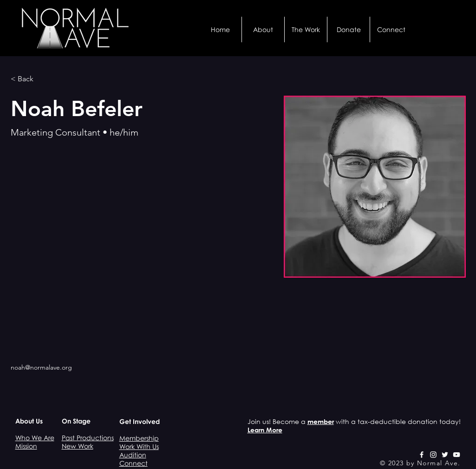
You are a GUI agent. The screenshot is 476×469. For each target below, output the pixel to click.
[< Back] (29, 79)
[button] (263, 29)
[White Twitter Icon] (445, 455)
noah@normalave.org (41, 367)
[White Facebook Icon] (422, 455)
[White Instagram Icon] (433, 455)
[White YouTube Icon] (456, 455)
